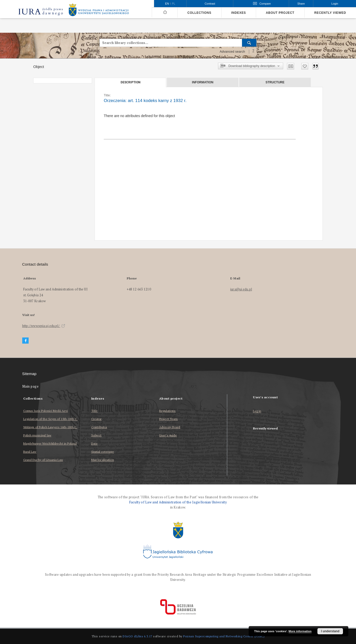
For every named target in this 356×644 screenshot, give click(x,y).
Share (301, 4)
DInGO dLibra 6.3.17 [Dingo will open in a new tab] (137, 636)
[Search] (249, 43)
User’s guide (168, 435)
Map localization (103, 460)
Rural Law (30, 452)
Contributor (99, 427)
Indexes (239, 13)
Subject (96, 435)
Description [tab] (130, 82)
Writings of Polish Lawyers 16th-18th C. (50, 427)
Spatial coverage (103, 452)
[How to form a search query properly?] (253, 52)
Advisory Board (170, 427)
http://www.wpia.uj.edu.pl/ (44, 326)
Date (94, 443)
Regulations (167, 411)
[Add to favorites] (305, 66)
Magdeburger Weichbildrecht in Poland (50, 443)
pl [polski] (174, 4)
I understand (330, 631)
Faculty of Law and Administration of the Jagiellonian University (178, 502)
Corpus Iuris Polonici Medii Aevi (46, 411)
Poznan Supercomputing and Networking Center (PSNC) (224, 636)
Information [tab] (203, 82)
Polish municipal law (37, 435)
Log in (257, 411)
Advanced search (232, 52)
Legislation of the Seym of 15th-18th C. (51, 419)
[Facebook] (26, 341)
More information (300, 631)
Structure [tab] (275, 82)
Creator (96, 419)
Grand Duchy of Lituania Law (43, 460)
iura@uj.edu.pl (241, 289)
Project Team (168, 419)
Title (95, 411)
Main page (31, 386)
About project (280, 13)
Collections (199, 13)
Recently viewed (330, 13)
